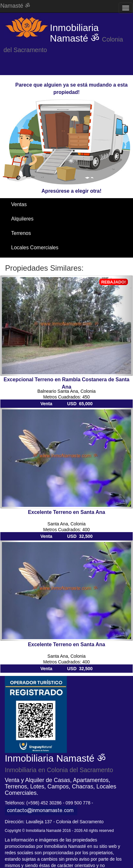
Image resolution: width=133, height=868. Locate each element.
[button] (10, 326)
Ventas (19, 204)
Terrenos (21, 233)
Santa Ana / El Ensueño (38, 262)
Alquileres (22, 219)
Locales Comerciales (35, 248)
